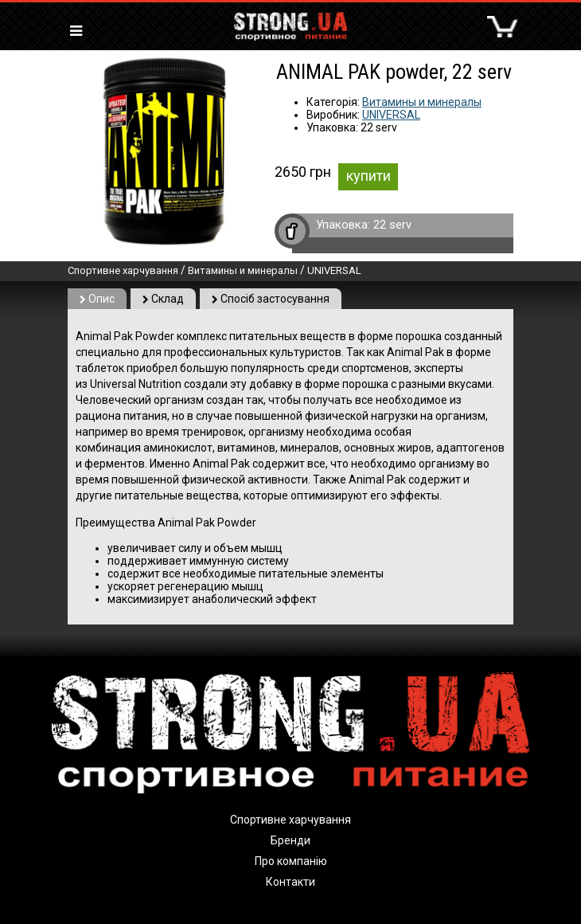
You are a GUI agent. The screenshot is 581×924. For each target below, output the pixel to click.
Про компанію (291, 861)
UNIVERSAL (391, 115)
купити (368, 176)
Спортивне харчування (123, 270)
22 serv (392, 225)
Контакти (290, 882)
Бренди (290, 840)
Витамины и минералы (422, 102)
